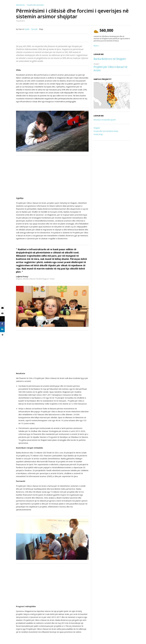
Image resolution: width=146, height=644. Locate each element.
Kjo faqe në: (20, 29)
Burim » (96, 46)
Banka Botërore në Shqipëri (110, 59)
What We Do (20, 5)
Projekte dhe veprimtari (35, 5)
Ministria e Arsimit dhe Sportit (105, 120)
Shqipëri (97, 128)
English (27, 29)
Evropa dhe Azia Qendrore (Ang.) (106, 131)
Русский (34, 29)
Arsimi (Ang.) (98, 134)
